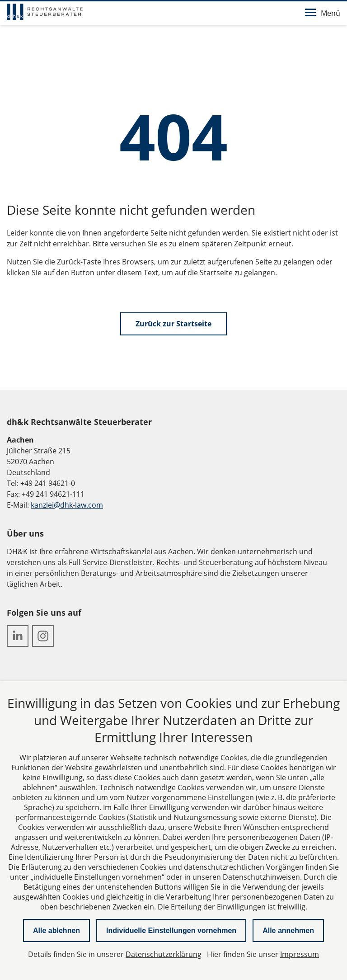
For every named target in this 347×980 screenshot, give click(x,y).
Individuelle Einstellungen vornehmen (171, 931)
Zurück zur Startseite (173, 324)
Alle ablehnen (56, 931)
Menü (323, 13)
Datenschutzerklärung (164, 954)
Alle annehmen (288, 931)
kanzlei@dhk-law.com (67, 505)
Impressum (300, 954)
